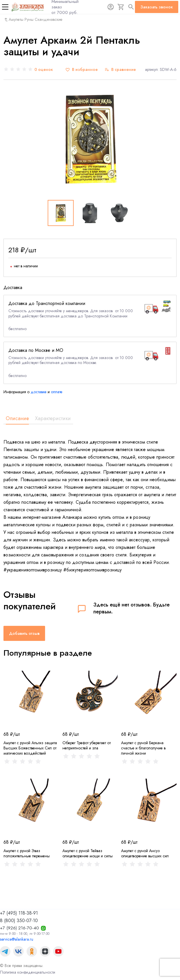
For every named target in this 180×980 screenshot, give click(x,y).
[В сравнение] (120, 70)
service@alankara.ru (17, 939)
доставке (39, 392)
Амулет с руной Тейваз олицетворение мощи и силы (88, 853)
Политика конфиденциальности (28, 972)
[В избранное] (81, 70)
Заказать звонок (157, 7)
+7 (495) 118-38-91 (19, 913)
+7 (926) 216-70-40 (20, 928)
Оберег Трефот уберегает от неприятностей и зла (87, 745)
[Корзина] (121, 7)
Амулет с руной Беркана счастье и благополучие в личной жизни (143, 748)
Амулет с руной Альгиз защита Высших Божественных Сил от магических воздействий (30, 748)
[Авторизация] (111, 7)
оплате (57, 392)
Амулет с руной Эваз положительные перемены (27, 853)
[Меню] (5, 7)
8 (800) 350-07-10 (19, 921)
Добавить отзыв (24, 633)
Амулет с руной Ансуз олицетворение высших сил (145, 853)
